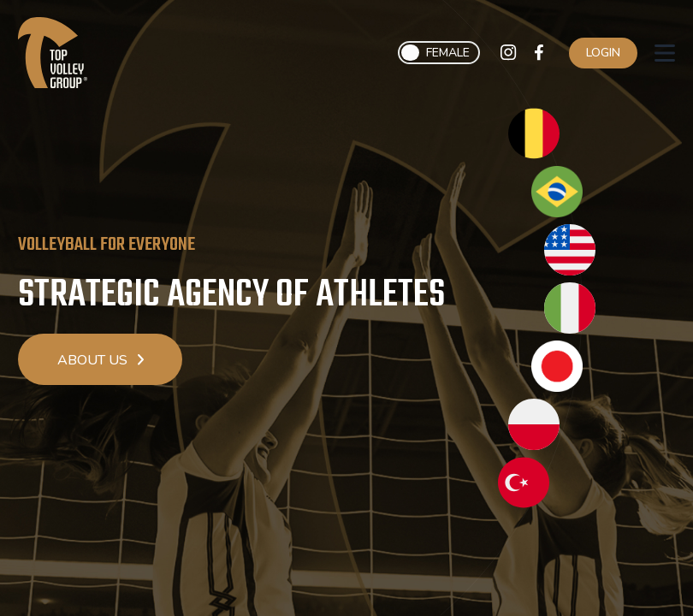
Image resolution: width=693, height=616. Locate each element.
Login (603, 53)
